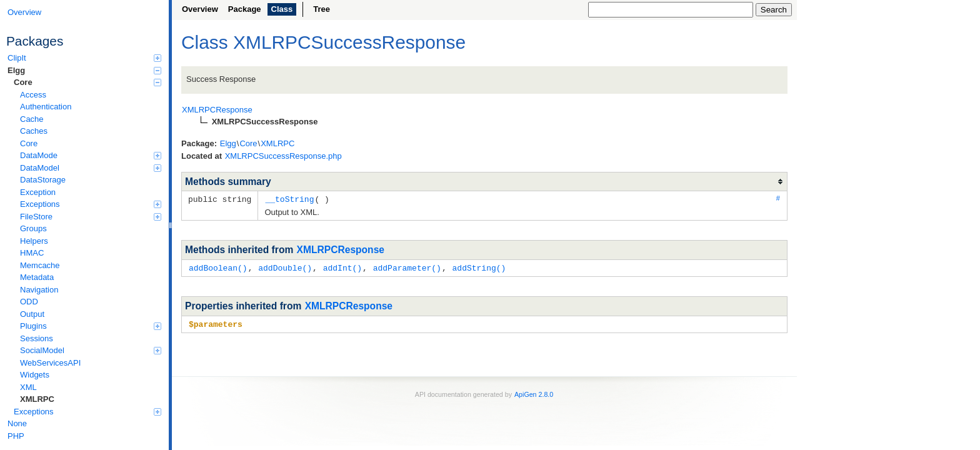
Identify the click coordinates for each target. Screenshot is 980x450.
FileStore (91, 217)
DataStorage (43, 180)
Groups (33, 228)
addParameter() (407, 267)
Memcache (40, 265)
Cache (32, 119)
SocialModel (91, 350)
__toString (289, 199)
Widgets (35, 375)
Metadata (37, 277)
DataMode (91, 155)
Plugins (91, 326)
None (17, 423)
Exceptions (91, 204)
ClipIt (84, 58)
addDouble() (285, 267)
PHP (16, 436)
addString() (479, 267)
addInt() (342, 267)
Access (33, 95)
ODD (29, 302)
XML (28, 387)
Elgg (84, 70)
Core (87, 82)
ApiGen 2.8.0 (534, 392)
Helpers (34, 241)
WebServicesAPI (50, 363)
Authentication (46, 107)
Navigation (39, 290)
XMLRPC (37, 399)
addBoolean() (218, 267)
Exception (38, 192)
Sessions (37, 338)
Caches (34, 131)
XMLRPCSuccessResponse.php (283, 156)
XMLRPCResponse (341, 249)
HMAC (32, 253)
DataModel (91, 168)
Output (32, 314)
